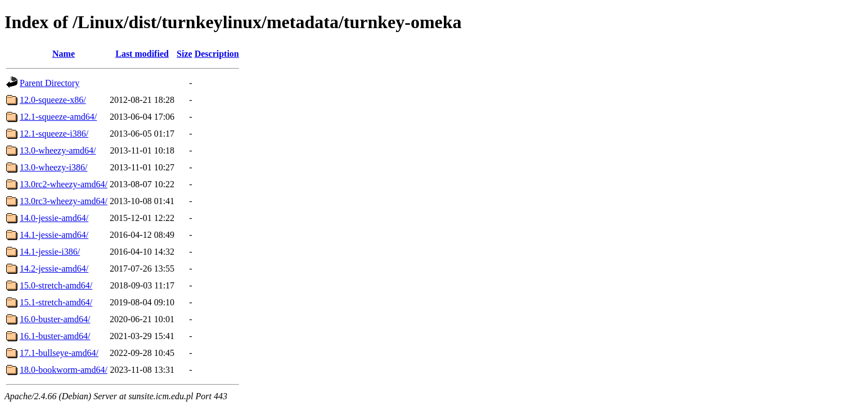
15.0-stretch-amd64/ (56, 285)
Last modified (142, 54)
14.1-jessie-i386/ (50, 252)
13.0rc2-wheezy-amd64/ (64, 184)
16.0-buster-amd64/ (55, 319)
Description (217, 54)
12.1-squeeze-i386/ (54, 134)
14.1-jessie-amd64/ (54, 235)
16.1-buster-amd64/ (55, 336)
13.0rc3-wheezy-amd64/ (64, 201)
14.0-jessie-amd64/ (54, 218)
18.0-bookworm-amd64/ (64, 370)
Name (64, 54)
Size (185, 54)
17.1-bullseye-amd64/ (59, 353)
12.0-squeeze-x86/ (53, 100)
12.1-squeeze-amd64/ (58, 117)
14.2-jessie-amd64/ (54, 269)
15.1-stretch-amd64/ (56, 302)
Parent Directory (50, 83)
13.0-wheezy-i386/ (53, 167)
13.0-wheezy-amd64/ (58, 150)
